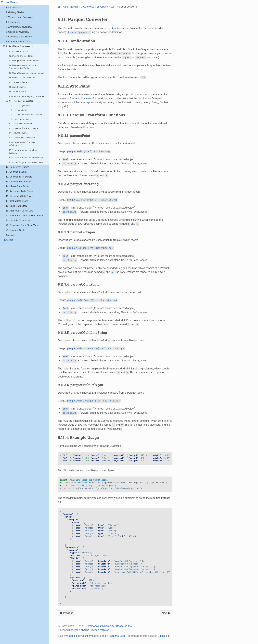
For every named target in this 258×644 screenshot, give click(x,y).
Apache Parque (120, 28)
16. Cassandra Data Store (19, 196)
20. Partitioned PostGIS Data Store (24, 216)
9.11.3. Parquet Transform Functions (27, 115)
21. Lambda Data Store (18, 221)
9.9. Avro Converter (17, 92)
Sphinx (73, 636)
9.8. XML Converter (17, 87)
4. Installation (13, 22)
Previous (67, 613)
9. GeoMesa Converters (18, 47)
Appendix (11, 235)
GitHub (163, 636)
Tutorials (8, 240)
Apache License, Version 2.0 (97, 630)
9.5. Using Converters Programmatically (27, 73)
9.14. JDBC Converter (18, 133)
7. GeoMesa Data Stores (19, 37)
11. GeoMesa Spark (16, 172)
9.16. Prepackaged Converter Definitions (22, 144)
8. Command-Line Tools (18, 42)
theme (90, 636)
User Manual (10, 3)
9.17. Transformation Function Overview (23, 151)
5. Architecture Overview (19, 27)
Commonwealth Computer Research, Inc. (109, 626)
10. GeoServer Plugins (17, 167)
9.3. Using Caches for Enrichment (24, 61)
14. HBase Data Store (17, 186)
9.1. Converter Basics (18, 51)
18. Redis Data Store (17, 206)
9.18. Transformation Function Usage (26, 158)
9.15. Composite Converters (22, 138)
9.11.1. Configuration (20, 106)
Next (166, 613)
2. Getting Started (15, 12)
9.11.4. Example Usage (21, 119)
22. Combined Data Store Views (23, 225)
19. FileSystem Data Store (19, 211)
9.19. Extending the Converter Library (26, 162)
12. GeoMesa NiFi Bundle (19, 177)
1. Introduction (14, 8)
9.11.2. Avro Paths (19, 110)
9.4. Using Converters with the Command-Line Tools (22, 67)
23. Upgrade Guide (15, 230)
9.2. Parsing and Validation (21, 56)
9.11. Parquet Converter (20, 101)
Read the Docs (117, 636)
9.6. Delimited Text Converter (22, 78)
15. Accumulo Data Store (19, 191)
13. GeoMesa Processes (19, 182)
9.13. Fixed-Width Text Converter (24, 128)
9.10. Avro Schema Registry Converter (26, 96)
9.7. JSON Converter (18, 82)
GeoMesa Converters (94, 7)
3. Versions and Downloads (20, 17)
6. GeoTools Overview (17, 32)
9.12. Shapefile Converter (20, 124)
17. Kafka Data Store (17, 201)
